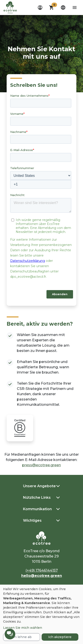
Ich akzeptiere (60, 637)
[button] (52, 8)
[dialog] (41, 614)
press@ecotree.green (41, 465)
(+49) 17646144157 (42, 570)
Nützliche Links (37, 498)
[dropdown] (40, 8)
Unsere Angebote (39, 486)
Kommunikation (37, 509)
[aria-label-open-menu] (75, 8)
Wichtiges (32, 520)
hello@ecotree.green (42, 576)
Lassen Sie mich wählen (23, 628)
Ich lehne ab (22, 637)
